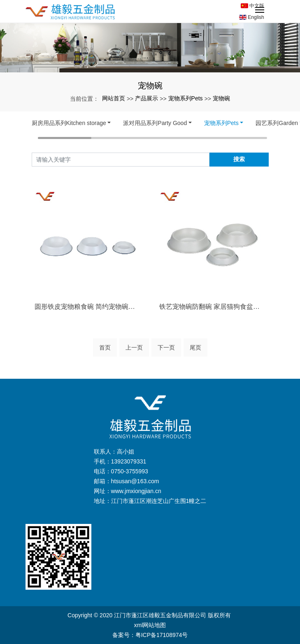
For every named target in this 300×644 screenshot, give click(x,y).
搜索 (239, 159)
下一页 (166, 347)
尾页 (195, 347)
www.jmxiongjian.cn (136, 491)
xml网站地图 (150, 625)
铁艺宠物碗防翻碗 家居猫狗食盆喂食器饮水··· (213, 307)
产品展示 (147, 98)
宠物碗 (221, 98)
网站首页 (114, 98)
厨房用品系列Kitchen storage (69, 123)
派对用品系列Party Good (155, 123)
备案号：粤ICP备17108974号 (150, 635)
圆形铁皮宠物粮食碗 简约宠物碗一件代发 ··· (88, 307)
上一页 (134, 347)
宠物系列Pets (186, 98)
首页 (105, 347)
